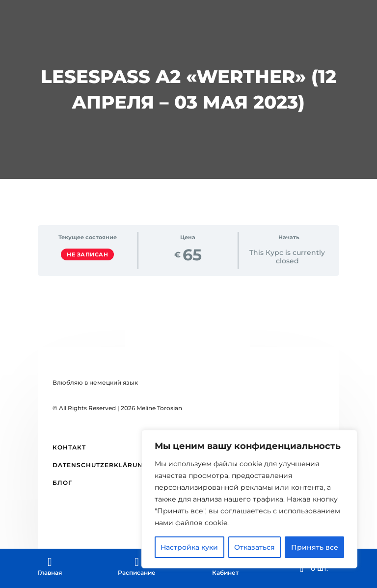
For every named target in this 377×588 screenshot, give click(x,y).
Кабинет (225, 573)
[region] (249, 499)
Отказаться (255, 547)
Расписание (137, 573)
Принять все (315, 547)
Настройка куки (189, 547)
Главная (50, 573)
